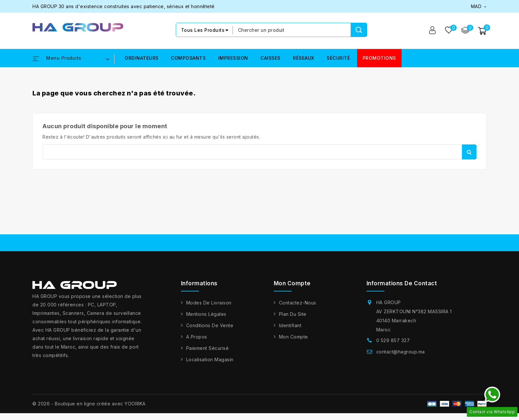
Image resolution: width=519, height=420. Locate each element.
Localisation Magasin (210, 359)
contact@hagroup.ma (401, 352)
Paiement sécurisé (208, 348)
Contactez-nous (298, 303)
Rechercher (469, 152)
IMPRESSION (233, 58)
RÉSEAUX (304, 58)
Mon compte (294, 337)
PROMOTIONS (379, 58)
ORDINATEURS (142, 58)
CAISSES (271, 58)
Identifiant (290, 325)
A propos (197, 337)
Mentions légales (206, 314)
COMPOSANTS (188, 58)
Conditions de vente (210, 325)
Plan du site (293, 314)
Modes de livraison (209, 303)
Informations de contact (402, 283)
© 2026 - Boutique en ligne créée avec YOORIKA (89, 404)
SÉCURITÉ (338, 58)
